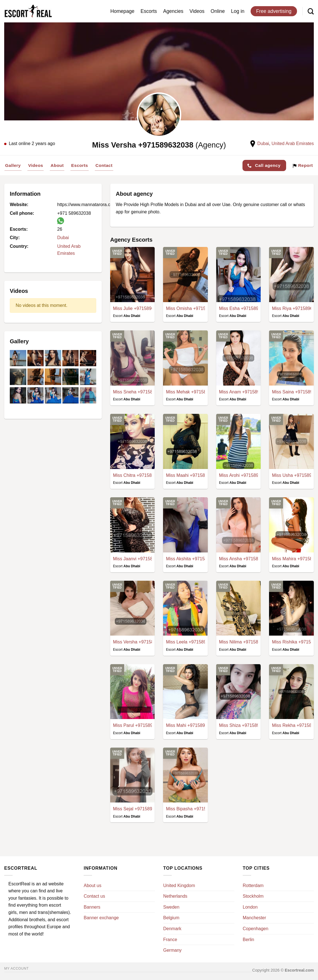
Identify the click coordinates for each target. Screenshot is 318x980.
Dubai (263, 143)
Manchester (255, 918)
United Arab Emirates (293, 143)
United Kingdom (179, 886)
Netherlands (175, 896)
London (250, 907)
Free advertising (274, 11)
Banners (92, 907)
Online (218, 11)
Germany (173, 950)
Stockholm (253, 896)
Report (303, 166)
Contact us (94, 896)
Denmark (172, 929)
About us (92, 886)
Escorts (149, 11)
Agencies (173, 11)
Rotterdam (253, 886)
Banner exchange (101, 918)
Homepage (122, 11)
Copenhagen (256, 929)
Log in (238, 11)
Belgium (171, 918)
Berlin (248, 940)
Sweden (171, 907)
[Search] (311, 11)
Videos (197, 11)
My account (16, 969)
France (170, 940)
